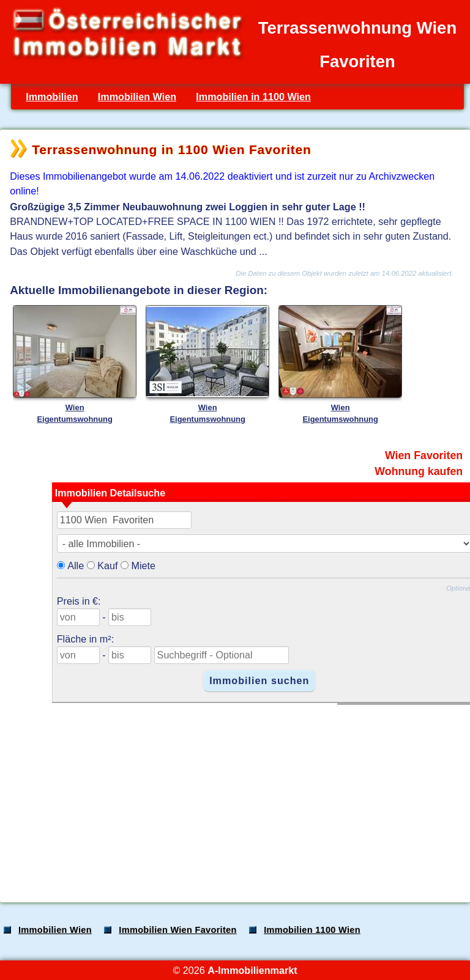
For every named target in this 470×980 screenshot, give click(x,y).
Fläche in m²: (85, 639)
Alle (76, 566)
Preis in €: (79, 601)
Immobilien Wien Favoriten (177, 930)
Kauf (107, 566)
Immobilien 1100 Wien (312, 930)
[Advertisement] (234, 797)
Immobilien (52, 97)
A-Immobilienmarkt (252, 970)
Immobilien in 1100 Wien (253, 97)
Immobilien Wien (137, 97)
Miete (143, 566)
